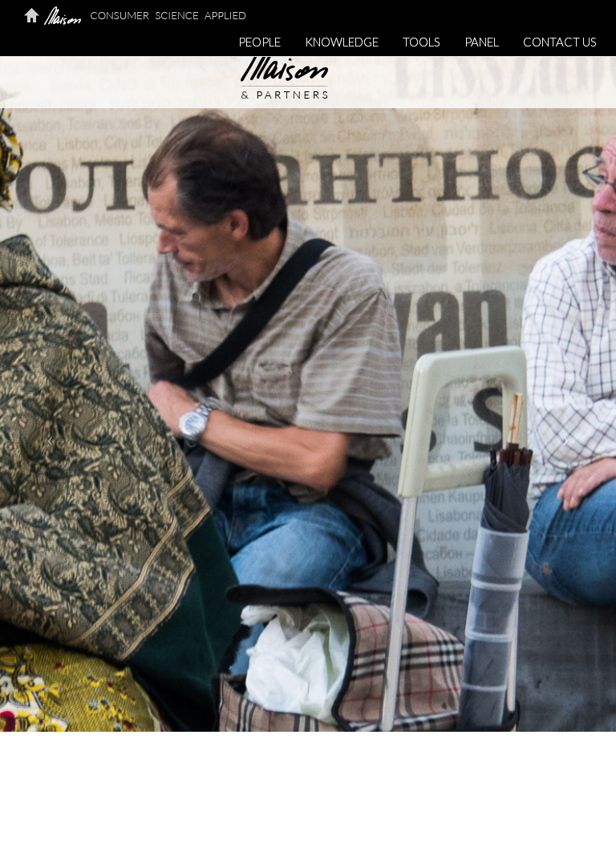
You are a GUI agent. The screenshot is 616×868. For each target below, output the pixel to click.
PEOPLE (259, 42)
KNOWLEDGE (342, 42)
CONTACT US (560, 42)
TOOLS (421, 42)
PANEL (482, 42)
